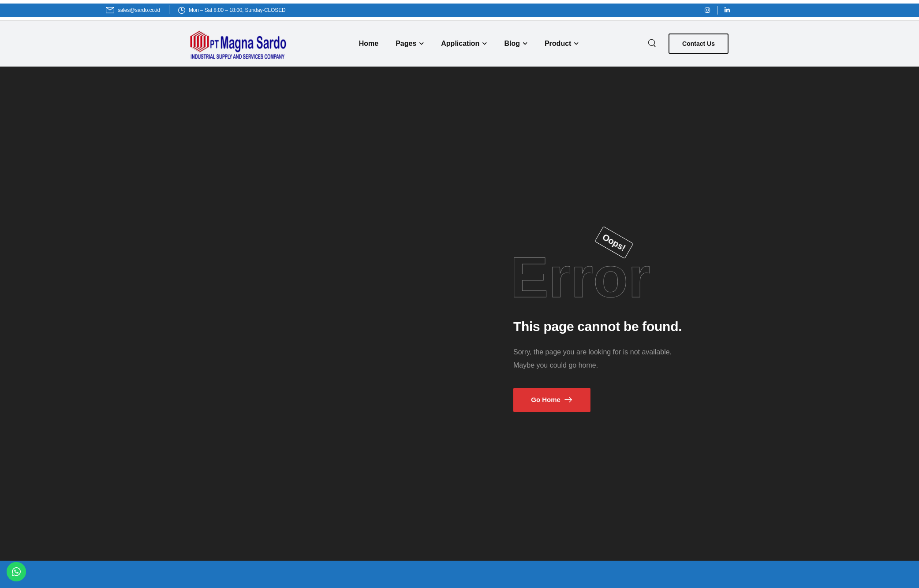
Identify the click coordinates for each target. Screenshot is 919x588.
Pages (406, 43)
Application (460, 43)
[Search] (653, 42)
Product (558, 43)
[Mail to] (133, 10)
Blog (512, 43)
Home (369, 43)
